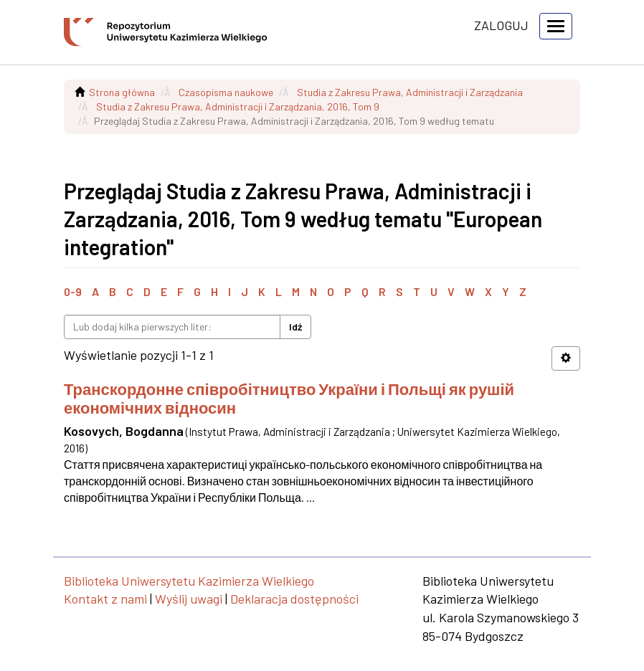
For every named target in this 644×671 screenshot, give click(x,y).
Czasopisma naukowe (226, 92)
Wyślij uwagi (189, 599)
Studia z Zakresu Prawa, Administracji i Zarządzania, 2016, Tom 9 (238, 106)
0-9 (73, 291)
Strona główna (122, 92)
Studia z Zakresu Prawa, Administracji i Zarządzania (410, 92)
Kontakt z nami (105, 599)
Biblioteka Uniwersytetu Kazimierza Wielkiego (189, 581)
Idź (295, 327)
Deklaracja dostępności (294, 599)
